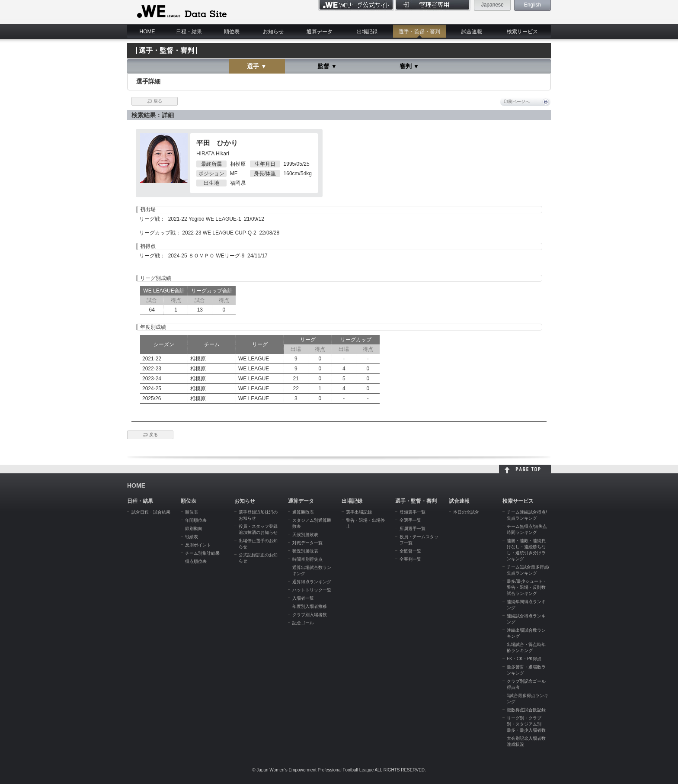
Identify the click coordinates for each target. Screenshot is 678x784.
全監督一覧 (410, 551)
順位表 (232, 32)
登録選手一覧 (413, 512)
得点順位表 (196, 561)
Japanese (493, 5)
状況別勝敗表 (305, 551)
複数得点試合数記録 (526, 710)
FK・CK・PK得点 (524, 659)
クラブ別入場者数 (310, 615)
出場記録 (367, 32)
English (532, 5)
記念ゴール (303, 623)
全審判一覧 (410, 559)
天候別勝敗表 (305, 535)
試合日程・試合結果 (151, 512)
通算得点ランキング (312, 582)
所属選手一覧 (413, 529)
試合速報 (472, 32)
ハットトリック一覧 (312, 590)
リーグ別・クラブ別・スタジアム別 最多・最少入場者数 (526, 724)
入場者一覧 (303, 598)
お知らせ (273, 32)
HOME (147, 32)
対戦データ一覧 (307, 543)
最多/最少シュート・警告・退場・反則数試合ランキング (527, 587)
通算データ (320, 32)
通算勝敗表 (303, 512)
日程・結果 (189, 32)
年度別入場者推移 (310, 606)
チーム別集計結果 (202, 553)
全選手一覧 (410, 520)
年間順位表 (196, 520)
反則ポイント (198, 545)
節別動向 (194, 529)
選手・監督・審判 (419, 32)
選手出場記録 (359, 512)
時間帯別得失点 (307, 559)
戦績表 (192, 537)
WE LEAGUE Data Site (181, 12)
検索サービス (522, 32)
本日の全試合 (466, 512)
